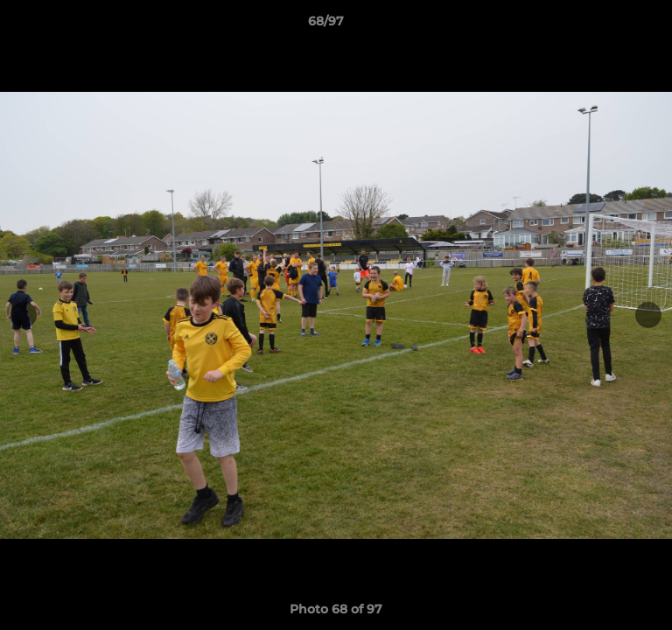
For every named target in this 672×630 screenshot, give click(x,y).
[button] (609, 25)
